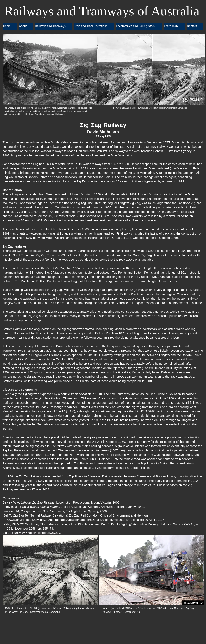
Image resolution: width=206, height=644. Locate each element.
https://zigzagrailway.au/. (44, 533)
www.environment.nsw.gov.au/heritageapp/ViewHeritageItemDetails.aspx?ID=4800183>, (69, 520)
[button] (26, 26)
